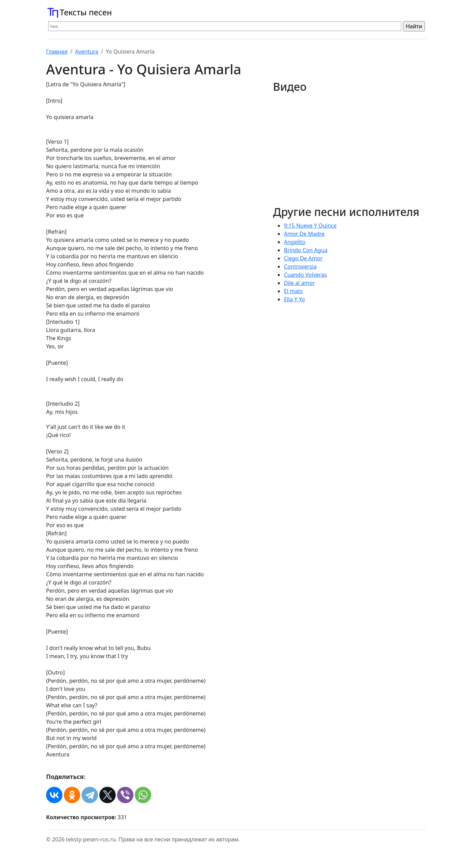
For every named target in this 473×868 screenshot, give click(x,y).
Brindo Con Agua (306, 250)
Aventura (87, 52)
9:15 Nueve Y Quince (310, 226)
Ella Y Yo (294, 299)
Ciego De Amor (303, 258)
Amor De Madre (304, 234)
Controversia (300, 266)
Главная (57, 52)
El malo (293, 291)
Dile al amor (299, 283)
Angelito (295, 242)
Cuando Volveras (305, 275)
